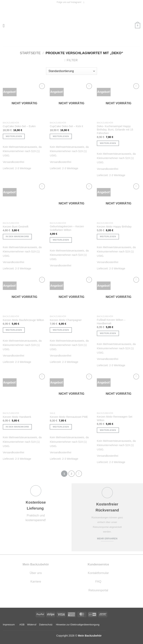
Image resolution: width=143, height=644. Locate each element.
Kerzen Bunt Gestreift (16, 227)
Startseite (30, 53)
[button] (5, 26)
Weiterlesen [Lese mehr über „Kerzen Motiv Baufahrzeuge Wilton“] (14, 330)
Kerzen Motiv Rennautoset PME (69, 417)
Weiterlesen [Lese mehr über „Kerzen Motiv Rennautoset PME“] (61, 427)
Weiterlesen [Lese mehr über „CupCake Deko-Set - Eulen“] (14, 136)
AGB (22, 625)
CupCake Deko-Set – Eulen (19, 126)
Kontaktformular (98, 573)
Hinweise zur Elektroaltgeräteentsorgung (78, 625)
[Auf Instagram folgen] (85, 2)
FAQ (98, 582)
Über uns (36, 573)
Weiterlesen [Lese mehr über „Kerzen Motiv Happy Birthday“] (108, 236)
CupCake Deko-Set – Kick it (66, 126)
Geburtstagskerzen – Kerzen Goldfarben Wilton (67, 228)
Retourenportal (98, 590)
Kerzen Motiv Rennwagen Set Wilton (115, 418)
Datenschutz (46, 625)
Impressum (9, 625)
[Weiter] (79, 474)
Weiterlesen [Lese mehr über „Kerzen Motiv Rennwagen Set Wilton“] (108, 430)
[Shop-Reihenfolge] (71, 71)
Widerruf (32, 625)
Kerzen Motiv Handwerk (17, 417)
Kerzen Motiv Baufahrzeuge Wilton (23, 320)
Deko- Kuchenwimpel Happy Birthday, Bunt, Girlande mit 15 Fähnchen (115, 130)
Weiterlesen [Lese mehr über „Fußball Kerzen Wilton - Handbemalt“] (108, 333)
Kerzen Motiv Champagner (66, 320)
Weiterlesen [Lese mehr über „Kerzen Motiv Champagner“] (61, 330)
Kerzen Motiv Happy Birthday (114, 227)
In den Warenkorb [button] (17, 236)
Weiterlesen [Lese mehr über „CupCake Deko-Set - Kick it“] (61, 136)
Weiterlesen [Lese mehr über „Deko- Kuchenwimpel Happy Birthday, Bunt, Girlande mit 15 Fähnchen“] (108, 143)
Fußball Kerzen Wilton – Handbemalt (111, 322)
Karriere (36, 582)
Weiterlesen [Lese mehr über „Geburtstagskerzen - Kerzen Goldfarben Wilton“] (61, 240)
